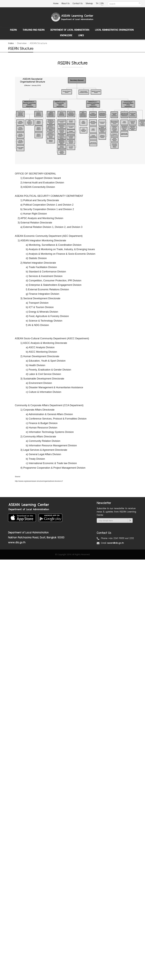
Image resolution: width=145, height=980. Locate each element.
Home (56, 4)
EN (102, 4)
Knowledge (66, 35)
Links (81, 35)
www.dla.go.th (17, 542)
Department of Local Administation (70, 30)
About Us (66, 4)
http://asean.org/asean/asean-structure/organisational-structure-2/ (39, 481)
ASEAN (13, 30)
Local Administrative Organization (114, 30)
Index (11, 43)
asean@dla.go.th (116, 543)
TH (97, 4)
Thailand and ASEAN (34, 30)
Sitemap (89, 4)
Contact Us (78, 4)
